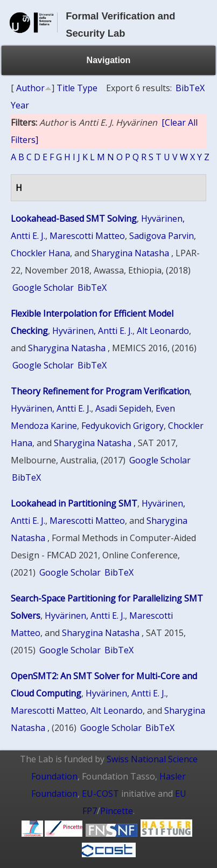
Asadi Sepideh (123, 408)
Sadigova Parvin (162, 236)
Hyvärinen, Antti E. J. (92, 331)
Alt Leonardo (163, 331)
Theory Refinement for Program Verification (100, 391)
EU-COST (100, 794)
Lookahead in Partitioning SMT (74, 503)
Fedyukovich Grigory (122, 426)
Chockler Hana (40, 253)
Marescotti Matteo (87, 236)
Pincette (117, 811)
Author (30, 88)
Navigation (109, 60)
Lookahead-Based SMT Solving (74, 218)
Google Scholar (43, 288)
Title (66, 88)
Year (20, 105)
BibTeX (190, 88)
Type (87, 88)
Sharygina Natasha (130, 253)
